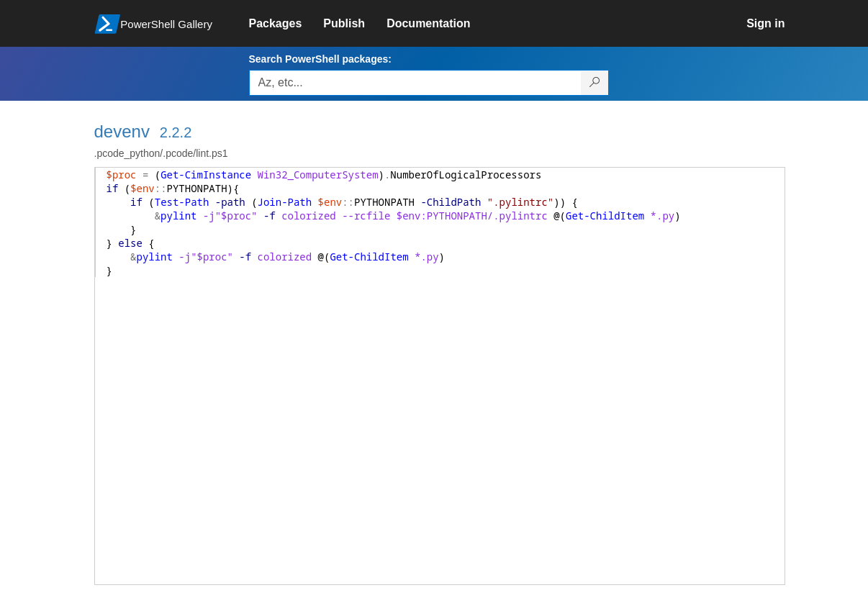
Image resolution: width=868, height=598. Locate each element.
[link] (286, 24)
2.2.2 (176, 132)
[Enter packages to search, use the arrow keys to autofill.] (415, 83)
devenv (122, 131)
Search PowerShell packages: (320, 59)
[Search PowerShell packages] (595, 83)
